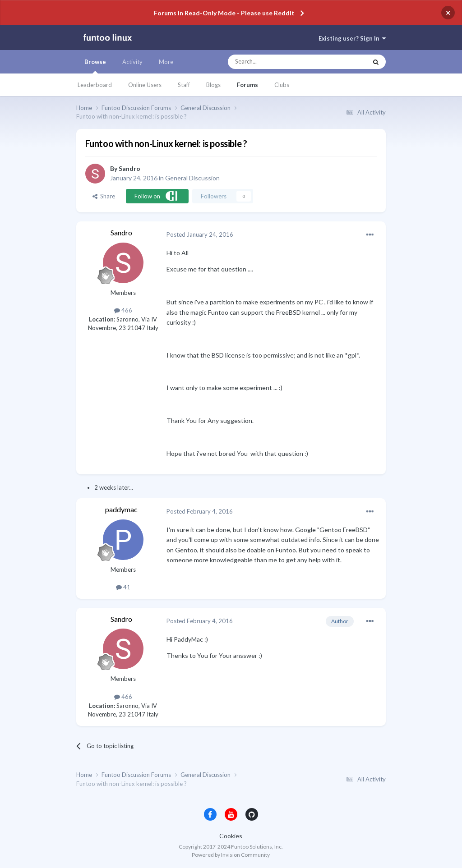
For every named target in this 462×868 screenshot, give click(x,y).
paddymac (121, 509)
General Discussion (192, 178)
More (166, 62)
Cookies (231, 836)
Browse (95, 66)
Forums (247, 85)
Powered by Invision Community (231, 855)
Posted (200, 234)
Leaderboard (95, 85)
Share (104, 196)
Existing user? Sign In (352, 38)
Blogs (213, 85)
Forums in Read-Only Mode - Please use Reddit (224, 13)
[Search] (280, 62)
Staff (184, 85)
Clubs (282, 85)
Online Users (145, 85)
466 (123, 310)
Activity (132, 62)
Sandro (129, 168)
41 (123, 587)
